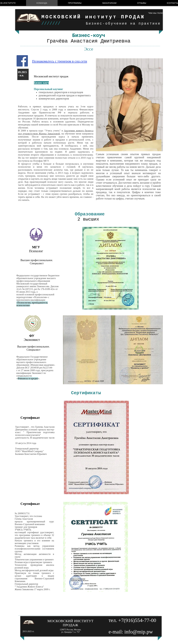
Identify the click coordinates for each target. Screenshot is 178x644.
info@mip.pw (139, 632)
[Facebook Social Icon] (22, 61)
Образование (91, 214)
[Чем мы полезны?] (156, 13)
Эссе (89, 49)
